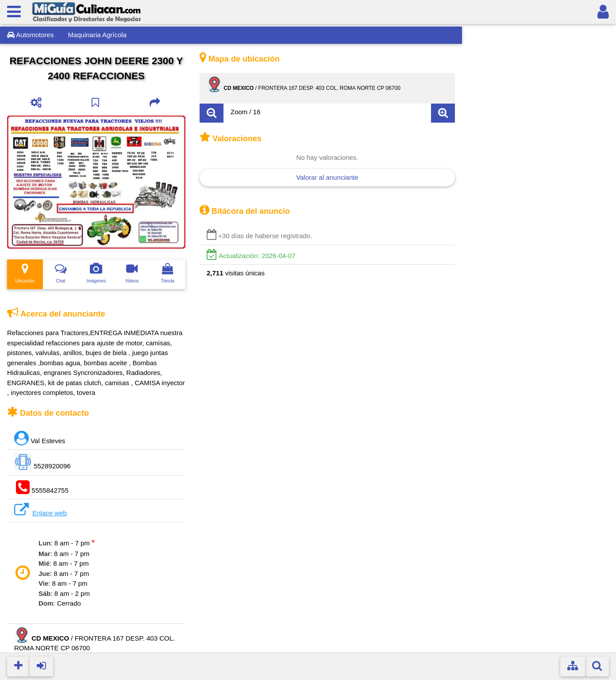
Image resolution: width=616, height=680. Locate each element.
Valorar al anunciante (327, 177)
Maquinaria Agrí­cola (97, 35)
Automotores (30, 35)
